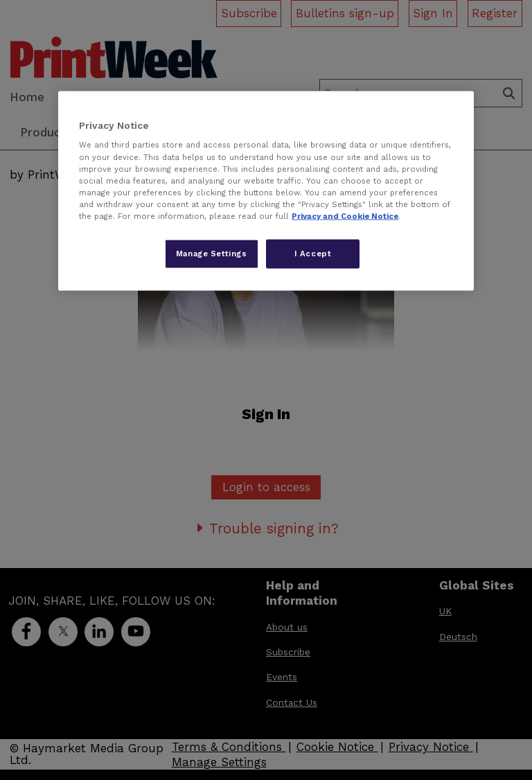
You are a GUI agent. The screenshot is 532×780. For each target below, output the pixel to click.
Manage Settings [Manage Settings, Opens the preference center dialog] (212, 253)
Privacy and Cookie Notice (345, 215)
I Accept (313, 253)
